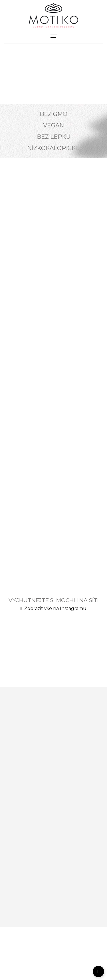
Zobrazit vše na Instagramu (54, 608)
